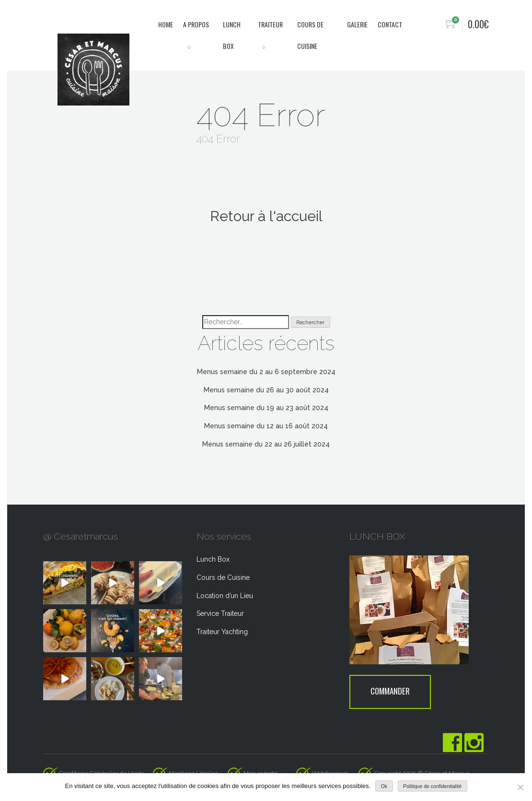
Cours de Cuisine (223, 577)
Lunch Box (213, 559)
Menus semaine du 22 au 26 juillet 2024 (266, 444)
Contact (390, 24)
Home (166, 24)
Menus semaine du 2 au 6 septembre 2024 (266, 372)
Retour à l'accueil (266, 216)
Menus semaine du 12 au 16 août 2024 (266, 426)
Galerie (357, 24)
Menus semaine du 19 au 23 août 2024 (266, 408)
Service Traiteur (220, 613)
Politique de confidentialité (432, 786)
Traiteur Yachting (222, 632)
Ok (384, 786)
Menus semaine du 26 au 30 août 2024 (266, 390)
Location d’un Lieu (225, 596)
